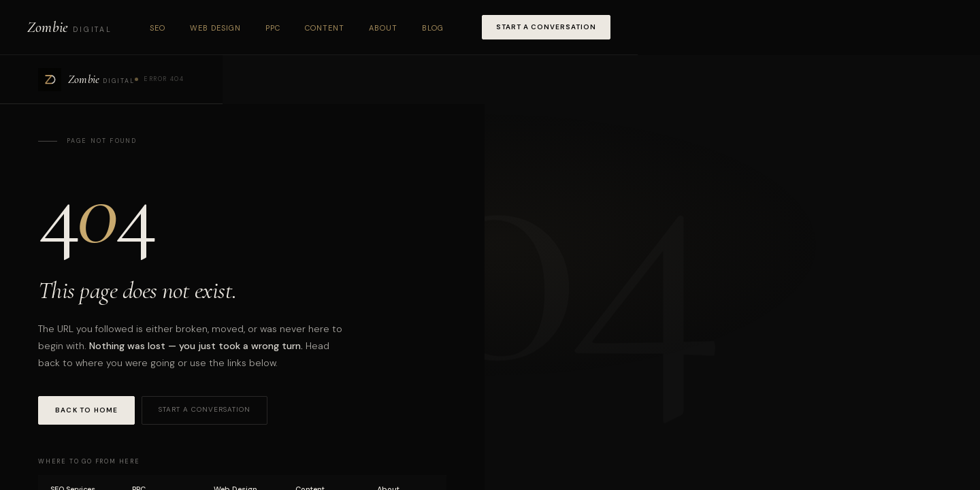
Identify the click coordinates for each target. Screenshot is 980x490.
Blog (433, 28)
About (383, 28)
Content (325, 28)
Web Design (215, 28)
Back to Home (86, 410)
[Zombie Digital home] (69, 27)
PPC (273, 28)
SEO (158, 28)
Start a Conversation (546, 27)
